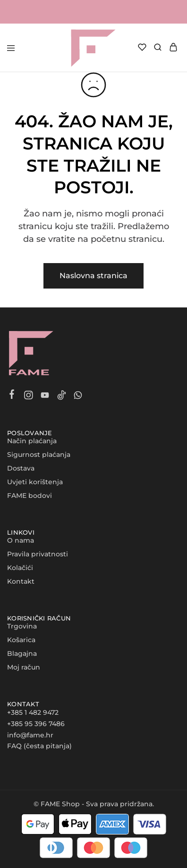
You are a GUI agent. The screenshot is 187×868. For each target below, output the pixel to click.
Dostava (21, 468)
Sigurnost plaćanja (39, 455)
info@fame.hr (30, 735)
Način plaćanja (32, 441)
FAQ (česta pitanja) (39, 746)
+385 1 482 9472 (33, 712)
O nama (21, 540)
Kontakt (21, 581)
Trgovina (22, 626)
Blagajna (22, 653)
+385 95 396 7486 (36, 724)
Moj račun (24, 667)
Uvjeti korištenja (35, 482)
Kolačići (20, 568)
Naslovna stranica (93, 276)
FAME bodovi (30, 496)
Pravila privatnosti (38, 554)
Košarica (21, 640)
